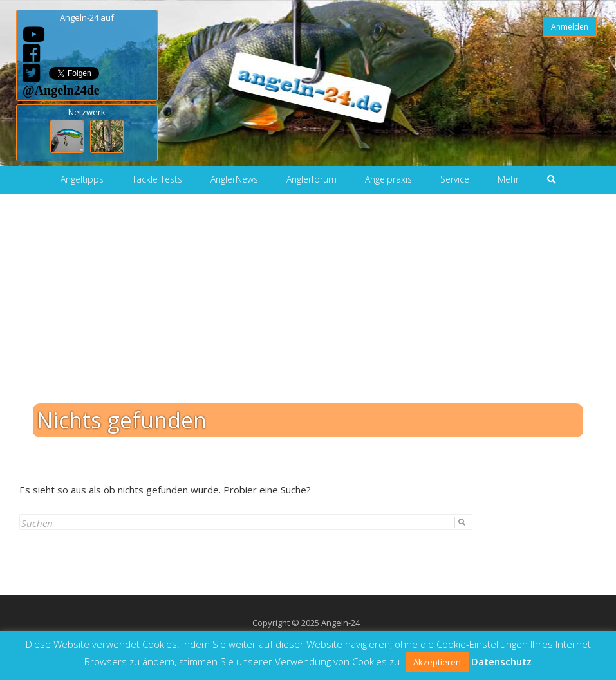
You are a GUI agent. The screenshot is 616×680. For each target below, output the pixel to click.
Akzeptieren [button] (437, 662)
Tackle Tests (157, 179)
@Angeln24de (61, 90)
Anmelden (570, 27)
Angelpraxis (388, 179)
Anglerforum (312, 179)
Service (455, 179)
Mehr (508, 179)
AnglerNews (234, 179)
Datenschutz (501, 661)
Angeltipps (82, 179)
